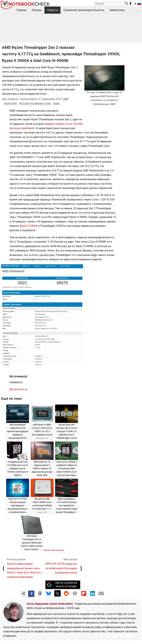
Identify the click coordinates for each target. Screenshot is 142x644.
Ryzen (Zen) (11, 104)
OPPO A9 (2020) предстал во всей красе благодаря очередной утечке (61, 568)
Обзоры (37, 10)
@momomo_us (19, 389)
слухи (56, 104)
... (138, 10)
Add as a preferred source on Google (62, 585)
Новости (52, 10)
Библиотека (117, 10)
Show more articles (54, 550)
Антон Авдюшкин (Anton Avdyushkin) (50, 604)
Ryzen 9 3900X (29, 226)
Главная (21, 10)
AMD (66, 99)
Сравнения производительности (84, 10)
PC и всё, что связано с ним (35, 104)
